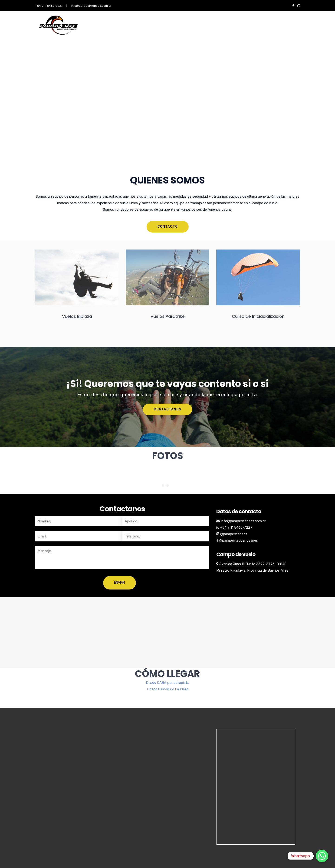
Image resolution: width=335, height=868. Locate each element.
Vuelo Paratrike (288, 30)
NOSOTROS (90, 30)
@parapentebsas (234, 534)
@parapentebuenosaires (239, 540)
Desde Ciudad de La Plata (168, 670)
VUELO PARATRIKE (199, 30)
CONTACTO (260, 30)
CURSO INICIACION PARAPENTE (154, 30)
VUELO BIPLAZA (232, 30)
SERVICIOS (115, 30)
